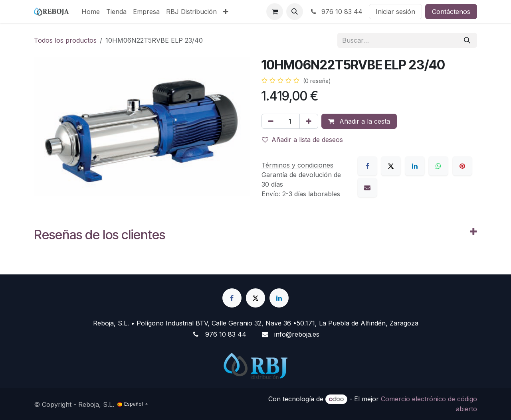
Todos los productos (65, 40)
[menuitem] (91, 12)
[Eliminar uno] (271, 121)
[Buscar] (467, 40)
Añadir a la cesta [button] (359, 121)
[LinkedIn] (415, 166)
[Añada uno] (309, 121)
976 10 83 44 (336, 12)
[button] (295, 12)
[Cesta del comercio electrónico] (275, 12)
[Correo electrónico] (367, 187)
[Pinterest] (462, 166)
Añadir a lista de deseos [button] (302, 140)
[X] (391, 166)
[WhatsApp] (438, 166)
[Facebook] (367, 166)
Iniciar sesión (395, 12)
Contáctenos (451, 12)
